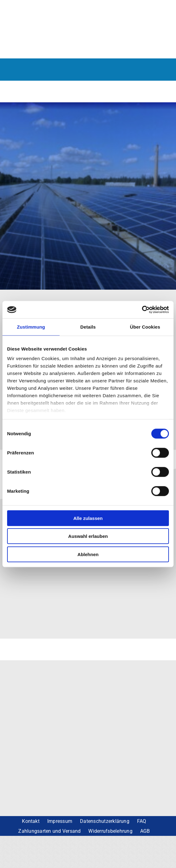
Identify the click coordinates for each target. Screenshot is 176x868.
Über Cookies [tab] (145, 327)
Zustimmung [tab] (31, 327)
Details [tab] (88, 327)
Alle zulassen (88, 518)
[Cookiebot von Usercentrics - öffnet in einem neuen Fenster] (142, 310)
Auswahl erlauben (88, 536)
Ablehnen (88, 554)
